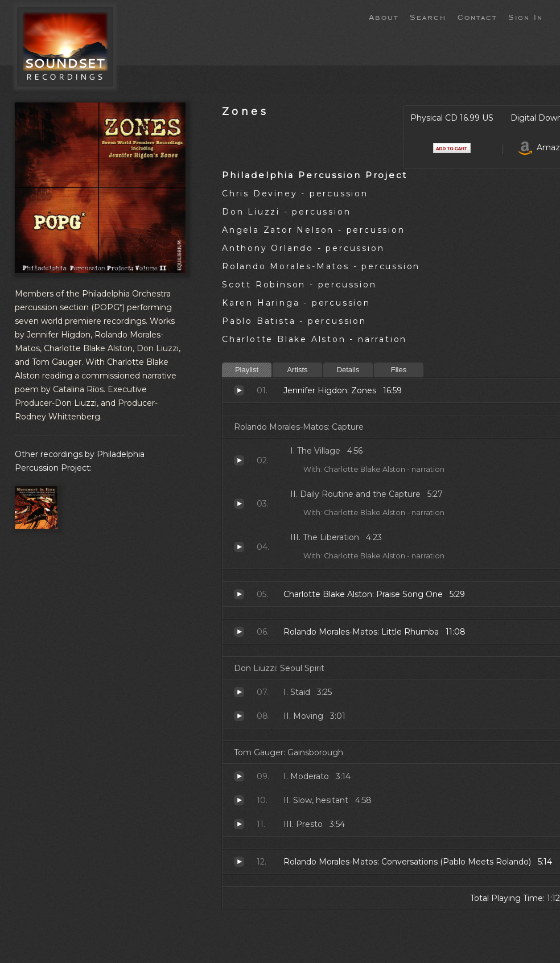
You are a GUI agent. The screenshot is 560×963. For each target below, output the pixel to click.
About (384, 17)
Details (348, 370)
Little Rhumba (239, 632)
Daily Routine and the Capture (239, 504)
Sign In (526, 17)
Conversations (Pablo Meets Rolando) (239, 862)
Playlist (247, 370)
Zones (245, 111)
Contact (477, 17)
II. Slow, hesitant (239, 800)
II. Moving (239, 716)
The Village (239, 460)
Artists (297, 370)
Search (428, 17)
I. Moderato (239, 776)
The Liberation (239, 547)
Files (399, 370)
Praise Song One (239, 594)
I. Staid (239, 692)
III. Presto (239, 824)
